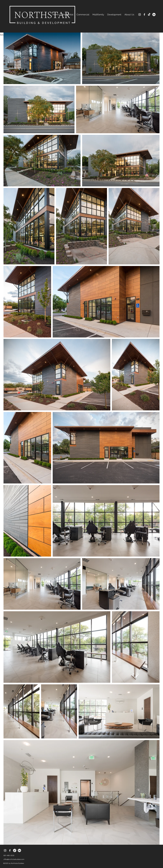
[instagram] (140, 15)
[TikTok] (149, 15)
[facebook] (144, 15)
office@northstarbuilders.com (14, 859)
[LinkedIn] (154, 15)
